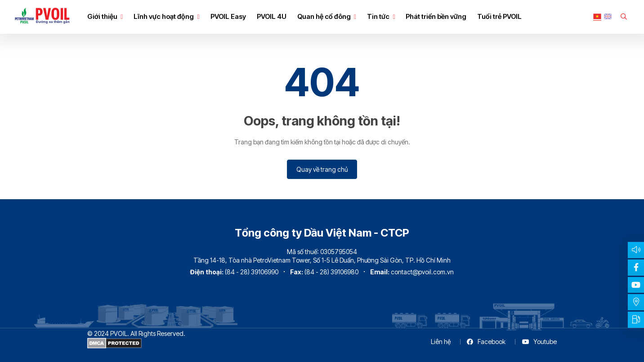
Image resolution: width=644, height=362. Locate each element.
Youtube (539, 342)
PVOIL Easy (228, 17)
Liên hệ (441, 342)
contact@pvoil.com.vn (422, 272)
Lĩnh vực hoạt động (164, 17)
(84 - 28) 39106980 (331, 272)
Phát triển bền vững (436, 17)
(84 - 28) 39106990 (252, 272)
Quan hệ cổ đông (324, 17)
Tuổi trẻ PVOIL (499, 17)
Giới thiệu (102, 17)
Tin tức (378, 17)
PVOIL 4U (272, 17)
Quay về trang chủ (322, 169)
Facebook (486, 342)
